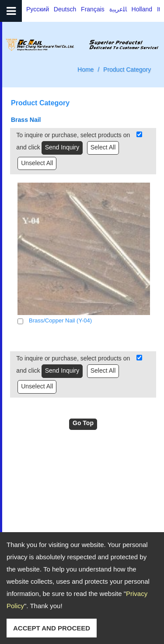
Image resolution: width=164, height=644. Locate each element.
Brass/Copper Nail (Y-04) (60, 320)
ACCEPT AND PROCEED (52, 628)
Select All (103, 147)
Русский (38, 9)
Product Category (127, 69)
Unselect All (37, 163)
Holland (142, 9)
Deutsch (65, 9)
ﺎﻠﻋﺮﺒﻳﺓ (118, 9)
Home (85, 69)
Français (93, 9)
